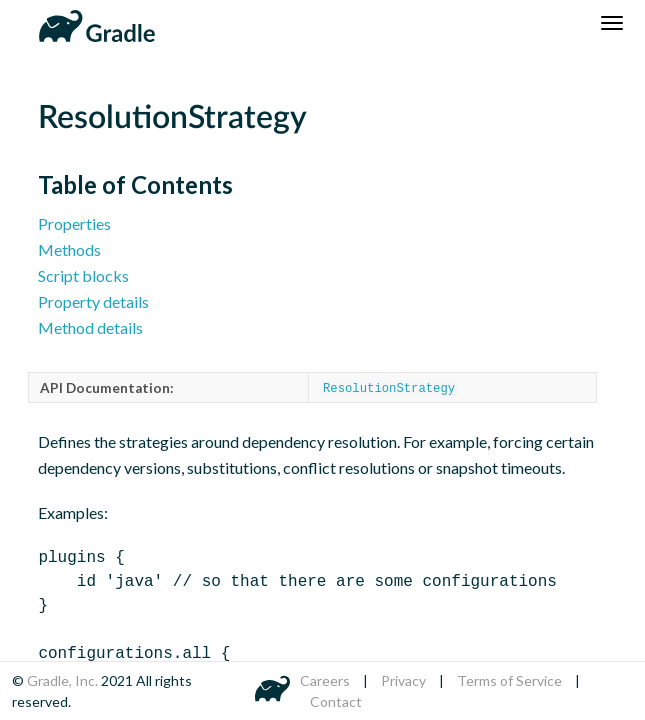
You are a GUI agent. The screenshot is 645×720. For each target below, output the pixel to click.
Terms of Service (509, 680)
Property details (93, 301)
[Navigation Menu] (612, 23)
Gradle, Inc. (64, 680)
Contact (336, 701)
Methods (69, 249)
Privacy (403, 680)
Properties (74, 223)
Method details (90, 327)
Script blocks (83, 275)
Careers (325, 680)
